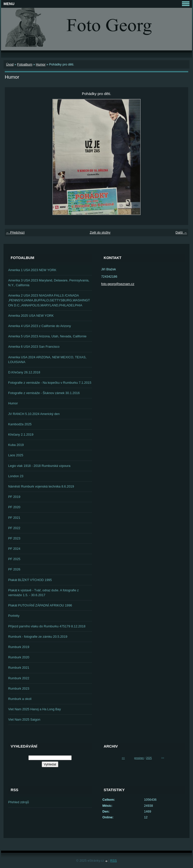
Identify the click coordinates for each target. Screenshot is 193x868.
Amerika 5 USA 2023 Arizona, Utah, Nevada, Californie (47, 336)
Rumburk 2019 (19, 647)
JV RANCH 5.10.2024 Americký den (34, 414)
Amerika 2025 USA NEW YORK (31, 316)
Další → (181, 232)
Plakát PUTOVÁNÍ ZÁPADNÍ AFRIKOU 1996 (40, 605)
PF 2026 (14, 569)
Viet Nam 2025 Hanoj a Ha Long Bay (35, 709)
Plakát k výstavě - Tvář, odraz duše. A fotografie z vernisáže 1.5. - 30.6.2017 (44, 593)
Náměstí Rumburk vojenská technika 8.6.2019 (41, 486)
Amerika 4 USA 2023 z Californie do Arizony (40, 326)
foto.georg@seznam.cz (118, 284)
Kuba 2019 (16, 445)
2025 (149, 758)
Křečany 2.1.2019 (21, 435)
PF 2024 (14, 549)
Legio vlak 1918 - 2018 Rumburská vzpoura (39, 466)
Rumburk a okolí (20, 699)
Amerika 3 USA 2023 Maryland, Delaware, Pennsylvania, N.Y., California (49, 283)
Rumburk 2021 (19, 668)
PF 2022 (14, 528)
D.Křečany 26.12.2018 (24, 372)
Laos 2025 (16, 455)
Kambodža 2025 (20, 424)
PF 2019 (14, 497)
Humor (41, 64)
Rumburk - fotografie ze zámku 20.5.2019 (38, 637)
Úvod (10, 64)
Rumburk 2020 (19, 657)
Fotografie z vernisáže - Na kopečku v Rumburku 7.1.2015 (50, 383)
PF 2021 (14, 518)
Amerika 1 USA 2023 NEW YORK (32, 270)
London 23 (16, 476)
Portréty (14, 616)
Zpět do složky (100, 232)
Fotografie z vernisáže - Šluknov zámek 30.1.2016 (44, 393)
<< (123, 758)
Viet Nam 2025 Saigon (24, 719)
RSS (114, 861)
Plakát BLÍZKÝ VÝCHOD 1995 (30, 580)
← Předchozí (15, 232)
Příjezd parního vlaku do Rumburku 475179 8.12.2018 (47, 626)
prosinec (139, 758)
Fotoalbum (25, 64)
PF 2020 (14, 507)
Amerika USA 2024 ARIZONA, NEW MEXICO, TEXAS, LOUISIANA (47, 360)
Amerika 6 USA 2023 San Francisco (34, 347)
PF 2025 (14, 559)
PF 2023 (14, 538)
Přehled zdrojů (19, 802)
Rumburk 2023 (19, 688)
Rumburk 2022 (19, 678)
